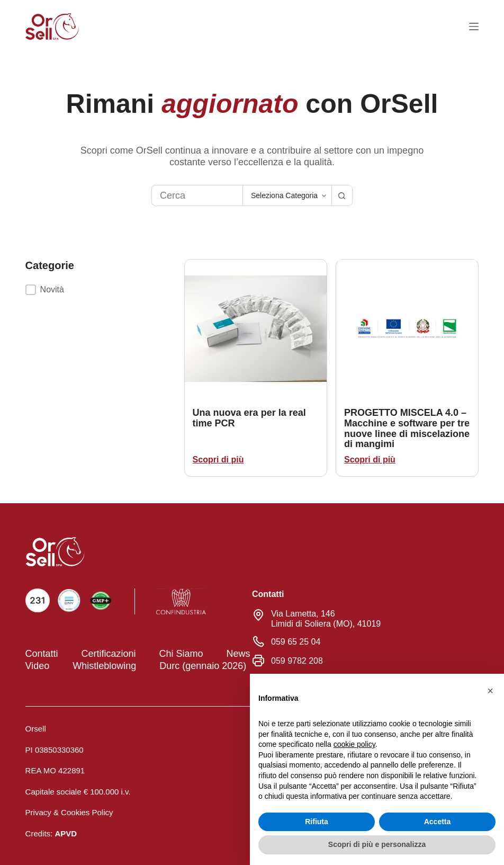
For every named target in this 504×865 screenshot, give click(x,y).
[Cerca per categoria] (287, 195)
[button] (105, 290)
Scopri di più (218, 460)
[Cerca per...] (197, 195)
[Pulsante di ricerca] (342, 195)
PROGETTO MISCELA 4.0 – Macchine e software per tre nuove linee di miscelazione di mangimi (407, 428)
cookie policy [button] (354, 744)
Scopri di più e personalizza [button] (377, 844)
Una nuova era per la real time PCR (249, 418)
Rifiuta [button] (317, 822)
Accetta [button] (438, 822)
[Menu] (474, 26)
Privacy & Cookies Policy (69, 811)
